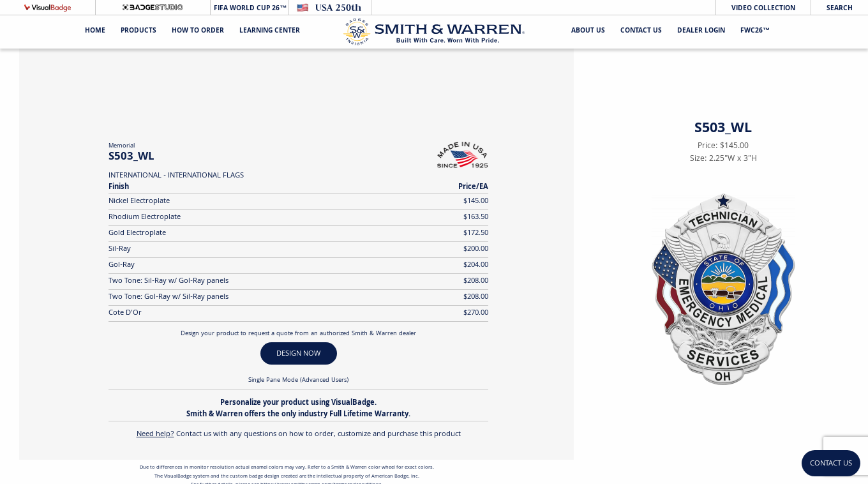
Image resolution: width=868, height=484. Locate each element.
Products (138, 32)
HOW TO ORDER (198, 32)
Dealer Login (701, 32)
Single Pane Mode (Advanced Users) (298, 381)
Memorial (122, 146)
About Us (588, 32)
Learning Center (270, 32)
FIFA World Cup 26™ (249, 9)
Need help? (155, 435)
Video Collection (763, 9)
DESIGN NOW (298, 354)
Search (840, 9)
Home (95, 32)
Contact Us (641, 32)
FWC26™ (755, 32)
